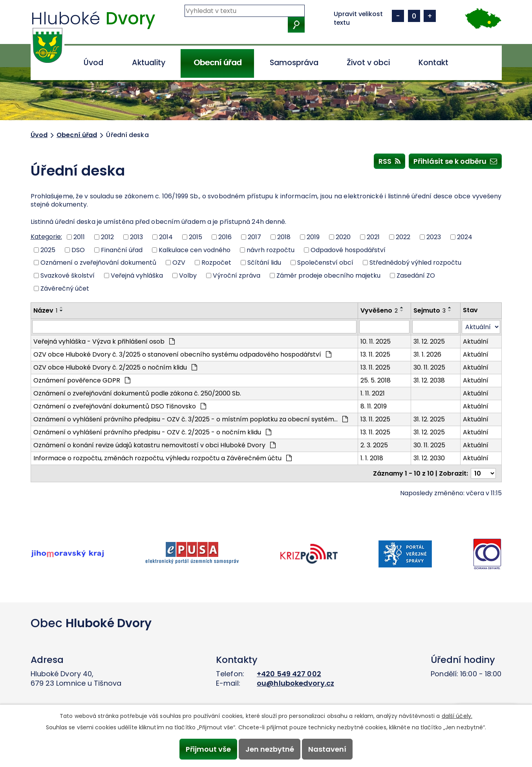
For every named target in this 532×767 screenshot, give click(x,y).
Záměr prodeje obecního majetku (328, 275)
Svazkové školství (68, 275)
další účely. (457, 716)
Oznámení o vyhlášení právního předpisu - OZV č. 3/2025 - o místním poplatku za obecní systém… (191, 419)
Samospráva (294, 63)
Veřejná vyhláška (137, 275)
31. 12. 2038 (429, 380)
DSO (78, 250)
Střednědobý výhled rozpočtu (415, 263)
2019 (313, 237)
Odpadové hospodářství (348, 250)
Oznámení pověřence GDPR (82, 380)
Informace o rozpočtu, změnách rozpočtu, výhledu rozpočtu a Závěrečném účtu (163, 458)
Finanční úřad (122, 250)
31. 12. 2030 (429, 458)
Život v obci (368, 63)
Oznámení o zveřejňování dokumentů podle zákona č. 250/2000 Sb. (137, 393)
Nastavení (327, 749)
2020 (343, 237)
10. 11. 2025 (376, 341)
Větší (430, 16)
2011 (79, 237)
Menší (398, 16)
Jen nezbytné (270, 749)
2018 (284, 237)
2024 (465, 237)
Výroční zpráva (237, 275)
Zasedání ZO (416, 275)
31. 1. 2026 (427, 354)
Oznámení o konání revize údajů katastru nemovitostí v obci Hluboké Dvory (154, 445)
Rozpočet (216, 263)
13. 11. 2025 (375, 354)
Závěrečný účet (65, 288)
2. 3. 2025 (374, 445)
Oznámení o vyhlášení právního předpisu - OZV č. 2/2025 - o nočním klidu (152, 432)
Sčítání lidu (264, 263)
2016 (225, 237)
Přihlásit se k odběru (455, 161)
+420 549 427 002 (289, 674)
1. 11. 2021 (373, 393)
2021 (373, 237)
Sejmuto (430, 310)
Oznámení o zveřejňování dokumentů (98, 263)
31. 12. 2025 (429, 341)
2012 (107, 237)
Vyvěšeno (379, 310)
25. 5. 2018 (376, 380)
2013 (136, 237)
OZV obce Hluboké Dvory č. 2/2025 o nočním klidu (115, 367)
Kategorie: (46, 237)
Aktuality (149, 63)
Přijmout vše (208, 749)
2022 (403, 237)
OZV (179, 263)
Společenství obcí (325, 263)
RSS (389, 161)
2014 (166, 237)
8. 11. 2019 (374, 406)
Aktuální (476, 341)
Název (45, 310)
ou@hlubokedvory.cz (295, 683)
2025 (48, 250)
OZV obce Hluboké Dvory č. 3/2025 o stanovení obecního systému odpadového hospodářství (182, 354)
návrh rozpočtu (271, 250)
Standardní (414, 16)
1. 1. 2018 (372, 458)
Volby (188, 275)
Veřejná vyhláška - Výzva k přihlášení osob (104, 341)
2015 (196, 237)
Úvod (93, 63)
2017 (254, 237)
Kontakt (433, 63)
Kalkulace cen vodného (195, 250)
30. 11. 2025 (429, 367)
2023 (434, 237)
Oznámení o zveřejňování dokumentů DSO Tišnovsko (120, 406)
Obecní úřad (218, 63)
